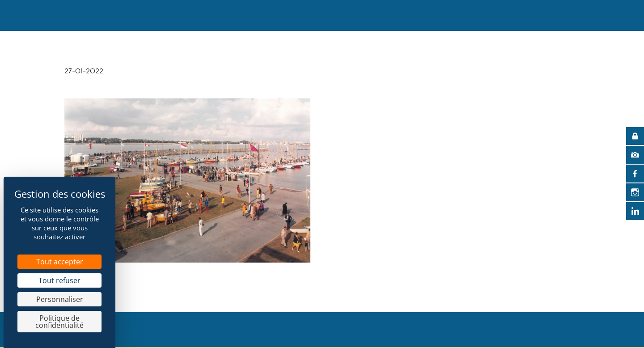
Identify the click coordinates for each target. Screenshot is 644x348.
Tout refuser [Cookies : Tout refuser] (59, 280)
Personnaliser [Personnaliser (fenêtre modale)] (60, 299)
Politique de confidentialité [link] (59, 322)
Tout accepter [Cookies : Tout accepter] (60, 262)
